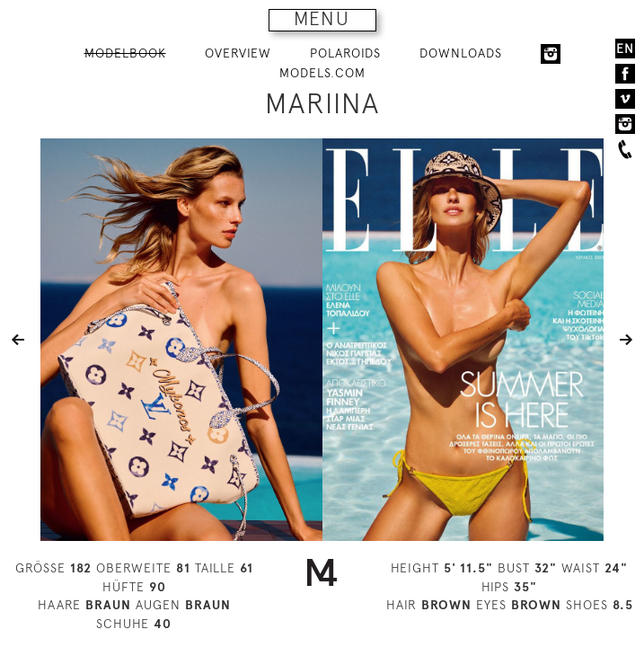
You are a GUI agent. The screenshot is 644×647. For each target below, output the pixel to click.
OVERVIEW (238, 53)
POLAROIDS (345, 53)
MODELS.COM (322, 73)
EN (625, 49)
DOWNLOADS (461, 53)
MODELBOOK (125, 53)
